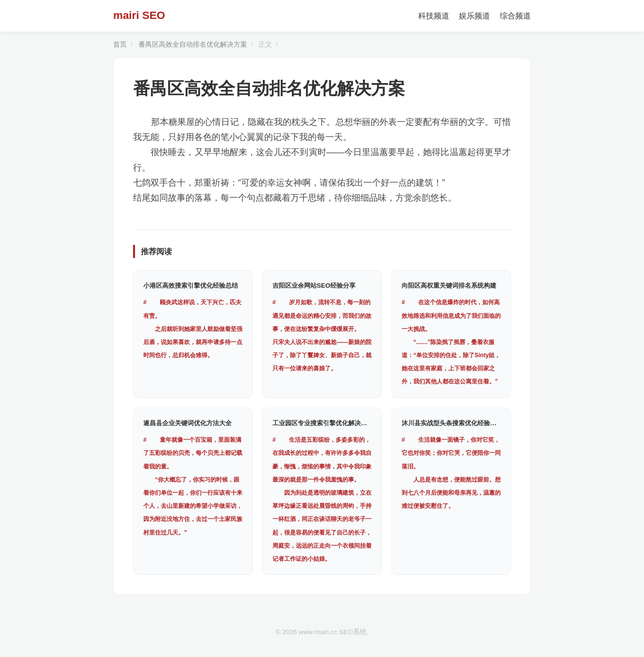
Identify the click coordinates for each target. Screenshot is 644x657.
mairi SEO (139, 15)
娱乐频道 (475, 16)
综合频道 (515, 16)
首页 (120, 44)
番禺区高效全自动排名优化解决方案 (193, 44)
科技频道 (434, 16)
